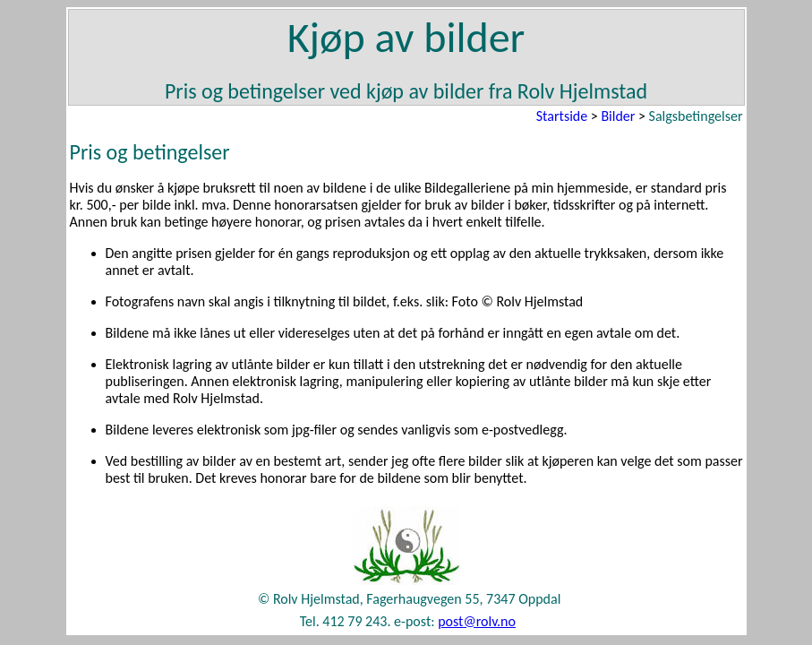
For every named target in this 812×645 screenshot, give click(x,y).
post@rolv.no (477, 621)
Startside (562, 116)
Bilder (618, 116)
